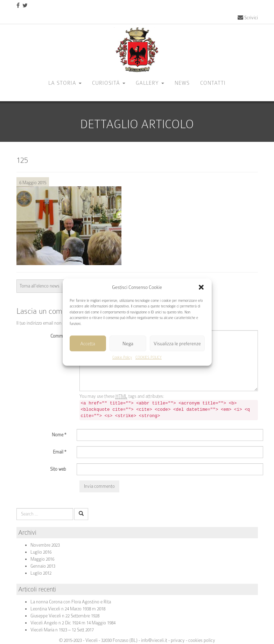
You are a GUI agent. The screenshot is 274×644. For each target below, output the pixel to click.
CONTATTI (213, 83)
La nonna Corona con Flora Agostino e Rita (71, 602)
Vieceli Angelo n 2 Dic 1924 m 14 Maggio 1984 (73, 623)
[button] (201, 287)
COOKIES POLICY (149, 358)
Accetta (88, 344)
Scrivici (248, 18)
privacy (178, 640)
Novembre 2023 (45, 545)
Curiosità (109, 83)
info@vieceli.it (154, 640)
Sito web (58, 469)
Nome (59, 435)
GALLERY (150, 83)
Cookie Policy (122, 358)
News (182, 83)
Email (59, 452)
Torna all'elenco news (40, 286)
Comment (60, 336)
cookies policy (202, 640)
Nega (128, 344)
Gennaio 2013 (43, 566)
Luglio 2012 (41, 573)
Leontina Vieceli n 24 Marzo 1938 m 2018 (68, 609)
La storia (65, 83)
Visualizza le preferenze (177, 344)
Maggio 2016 (42, 559)
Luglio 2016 (41, 552)
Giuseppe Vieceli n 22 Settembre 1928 (65, 616)
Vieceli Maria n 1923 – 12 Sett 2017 (62, 630)
